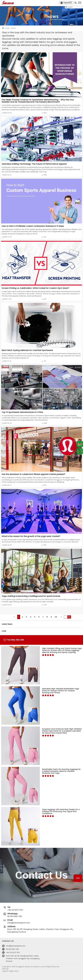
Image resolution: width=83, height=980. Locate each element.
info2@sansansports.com (19, 923)
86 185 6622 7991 (15, 916)
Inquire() (66, 3)
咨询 (78, 878)
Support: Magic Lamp (10, 971)
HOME (7, 28)
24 (56, 617)
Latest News (7, 624)
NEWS (13, 28)
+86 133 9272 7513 (15, 910)
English (69, 7)
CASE (4, 631)
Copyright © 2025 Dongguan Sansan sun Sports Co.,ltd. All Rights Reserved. (31, 967)
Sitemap (5, 969)
